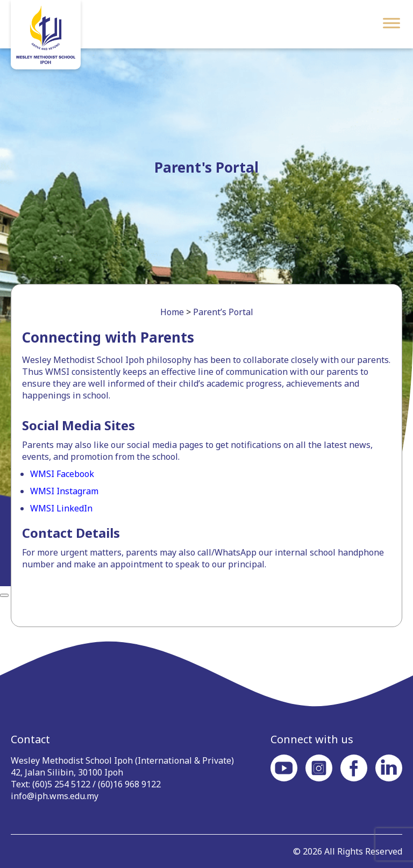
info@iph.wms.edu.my (55, 796)
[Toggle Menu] (391, 23)
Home (172, 312)
